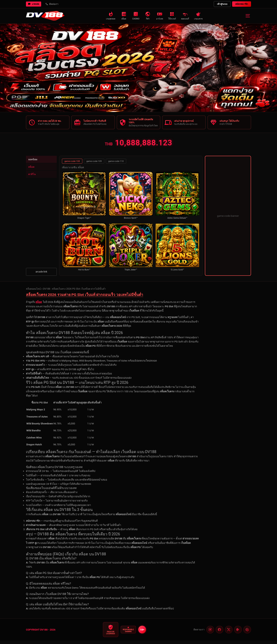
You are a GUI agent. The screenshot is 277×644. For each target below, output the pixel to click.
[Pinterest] (238, 633)
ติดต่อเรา (52, 4)
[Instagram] (210, 633)
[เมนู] (248, 16)
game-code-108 (72, 165)
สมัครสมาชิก (242, 4)
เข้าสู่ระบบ (222, 4)
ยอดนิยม (34, 163)
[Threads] (247, 633)
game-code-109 (94, 165)
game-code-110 (116, 165)
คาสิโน (33, 181)
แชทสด (34, 4)
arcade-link (41, 275)
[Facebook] (219, 633)
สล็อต (32, 172)
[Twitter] (229, 633)
